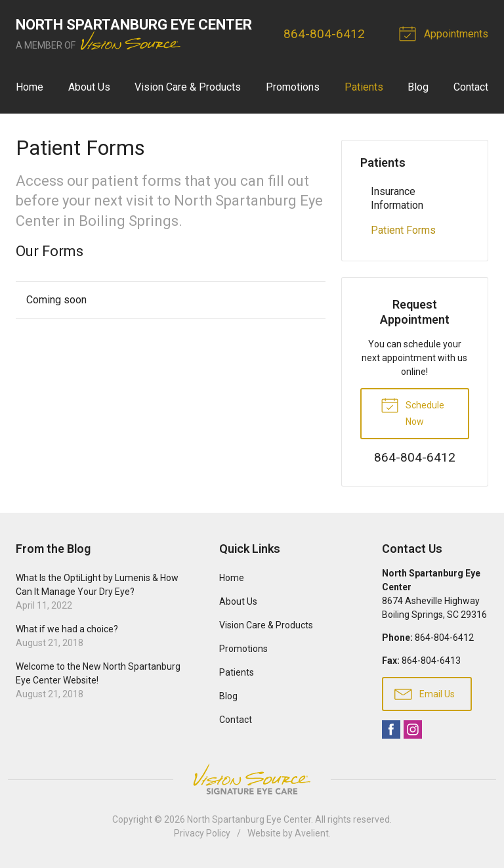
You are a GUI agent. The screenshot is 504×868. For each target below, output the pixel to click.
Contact (471, 87)
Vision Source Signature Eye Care (252, 779)
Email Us (425, 693)
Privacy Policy (202, 833)
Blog (418, 87)
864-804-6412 (324, 34)
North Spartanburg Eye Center (249, 819)
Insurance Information (397, 198)
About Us (89, 87)
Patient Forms (403, 230)
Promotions (293, 87)
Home (30, 87)
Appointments (446, 33)
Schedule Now (412, 411)
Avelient (312, 833)
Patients (364, 87)
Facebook (391, 729)
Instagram (413, 729)
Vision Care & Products (188, 87)
